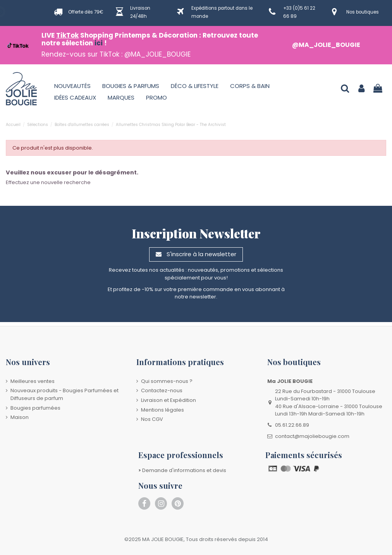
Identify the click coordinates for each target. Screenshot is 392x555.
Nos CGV (152, 419)
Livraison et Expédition (168, 400)
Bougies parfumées (35, 408)
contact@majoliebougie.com (312, 436)
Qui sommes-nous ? (167, 381)
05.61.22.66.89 (292, 425)
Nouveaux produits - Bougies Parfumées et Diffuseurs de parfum (64, 394)
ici (99, 43)
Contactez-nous (162, 390)
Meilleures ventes (33, 381)
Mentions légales (162, 410)
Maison (20, 417)
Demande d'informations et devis (182, 470)
